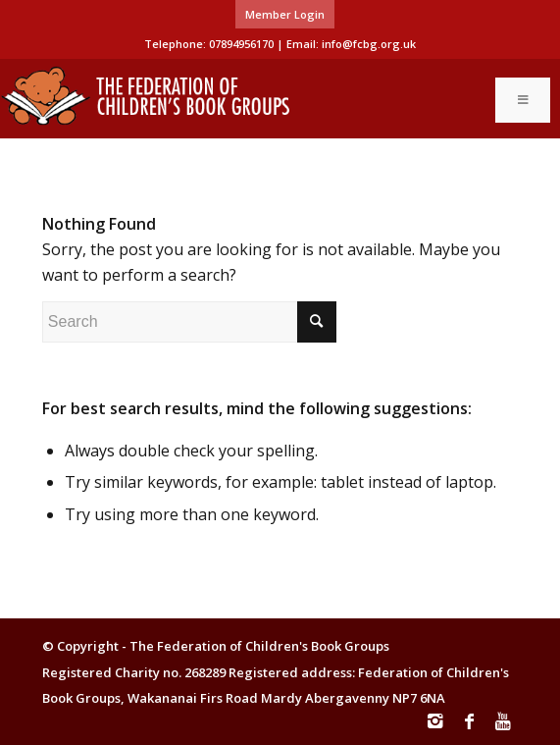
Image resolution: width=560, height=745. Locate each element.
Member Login (285, 14)
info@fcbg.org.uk (369, 44)
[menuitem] (285, 15)
